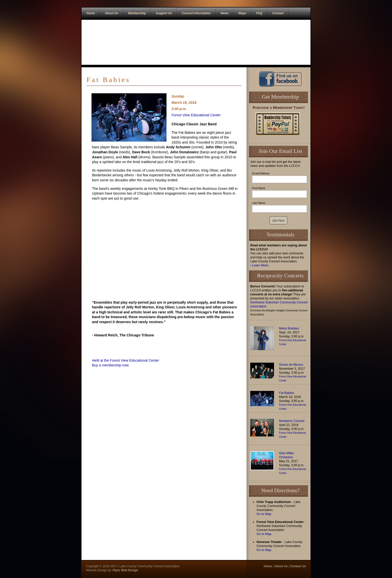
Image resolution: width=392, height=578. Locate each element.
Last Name (259, 203)
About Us (111, 13)
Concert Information (196, 13)
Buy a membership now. (111, 365)
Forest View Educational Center (196, 115)
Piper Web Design (125, 570)
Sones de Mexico (291, 365)
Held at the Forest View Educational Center (125, 360)
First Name (259, 188)
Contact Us (298, 566)
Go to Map (264, 514)
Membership (137, 13)
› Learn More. (260, 265)
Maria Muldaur (289, 328)
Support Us (164, 13)
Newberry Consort (292, 421)
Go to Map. (264, 534)
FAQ (259, 13)
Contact (278, 13)
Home (91, 13)
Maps (242, 13)
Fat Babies (286, 393)
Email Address (261, 173)
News (225, 13)
